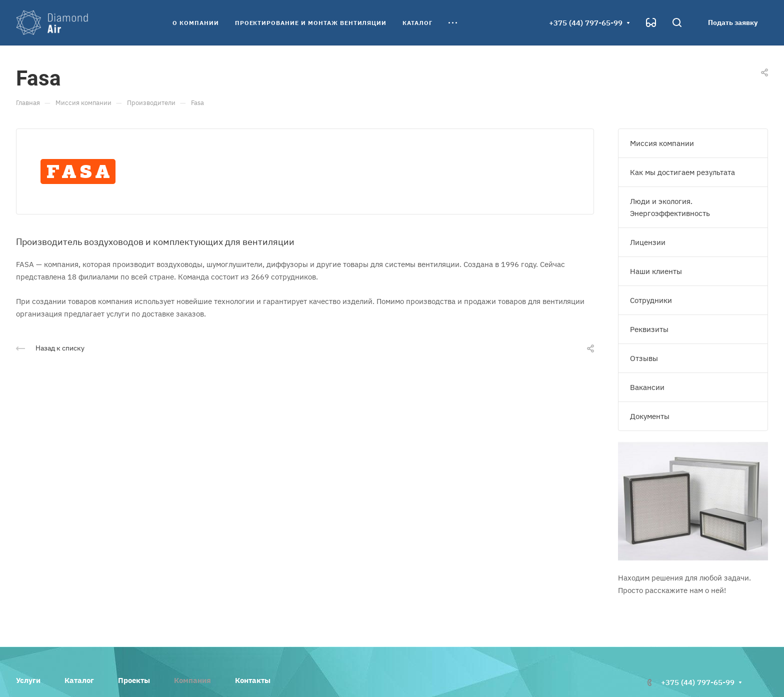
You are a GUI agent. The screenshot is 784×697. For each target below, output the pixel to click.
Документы (650, 416)
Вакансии (647, 387)
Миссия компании (662, 143)
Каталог (79, 680)
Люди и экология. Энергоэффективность (670, 207)
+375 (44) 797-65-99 (586, 23)
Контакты (253, 680)
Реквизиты (649, 329)
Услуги (28, 680)
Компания (192, 680)
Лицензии (648, 242)
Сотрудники (651, 300)
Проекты (134, 680)
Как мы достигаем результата (682, 172)
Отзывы (644, 358)
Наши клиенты (656, 271)
